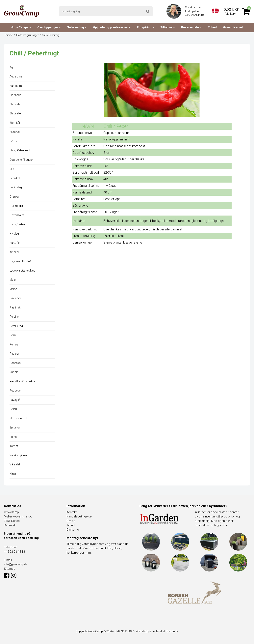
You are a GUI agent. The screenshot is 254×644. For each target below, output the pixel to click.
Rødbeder (15, 391)
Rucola (14, 372)
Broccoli (15, 132)
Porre (13, 335)
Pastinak (15, 307)
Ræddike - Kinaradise (22, 381)
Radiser (14, 354)
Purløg (14, 344)
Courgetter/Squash (22, 160)
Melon (13, 289)
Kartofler (15, 243)
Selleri (13, 409)
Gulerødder (16, 206)
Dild (12, 169)
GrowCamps (21, 27)
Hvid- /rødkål (17, 224)
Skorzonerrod (18, 418)
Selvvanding (77, 27)
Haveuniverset (233, 27)
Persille (14, 317)
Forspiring (146, 27)
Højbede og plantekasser (112, 27)
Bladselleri (16, 113)
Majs (13, 280)
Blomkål (15, 123)
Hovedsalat (17, 215)
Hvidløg (14, 234)
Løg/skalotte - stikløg (22, 271)
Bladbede (15, 95)
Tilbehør (168, 27)
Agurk (13, 67)
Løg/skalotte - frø (20, 261)
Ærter (13, 474)
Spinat (13, 437)
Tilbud (212, 27)
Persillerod (16, 326)
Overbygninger (49, 27)
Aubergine (16, 76)
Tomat (14, 446)
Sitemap (10, 569)
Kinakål (14, 252)
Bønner (14, 141)
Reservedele (191, 27)
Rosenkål (15, 363)
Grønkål (14, 197)
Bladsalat (15, 104)
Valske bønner (18, 455)
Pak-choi (15, 298)
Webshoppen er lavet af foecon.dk (157, 631)
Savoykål (15, 400)
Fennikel (15, 178)
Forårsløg (16, 187)
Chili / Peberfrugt (20, 150)
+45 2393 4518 (195, 15)
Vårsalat (15, 464)
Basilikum (16, 86)
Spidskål (15, 427)
